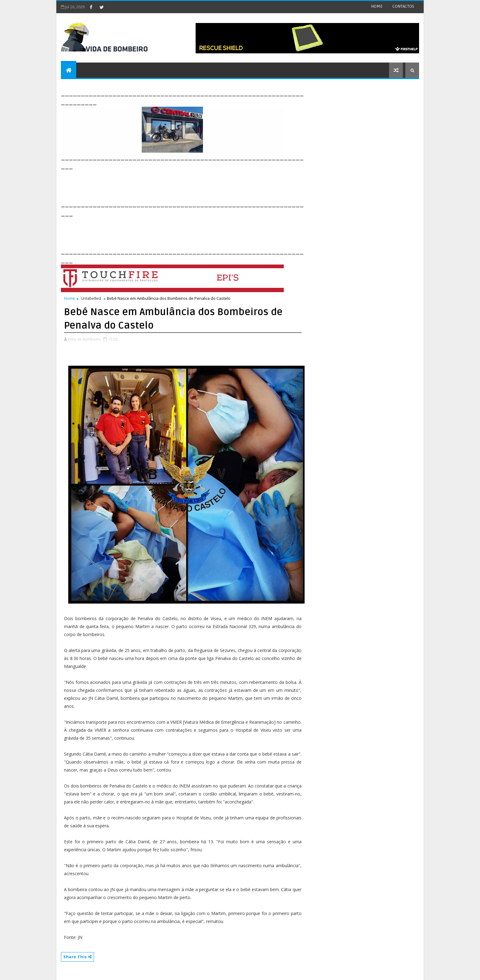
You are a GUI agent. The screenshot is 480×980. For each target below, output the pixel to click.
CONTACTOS (403, 6)
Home (69, 298)
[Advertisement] (172, 185)
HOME (377, 6)
